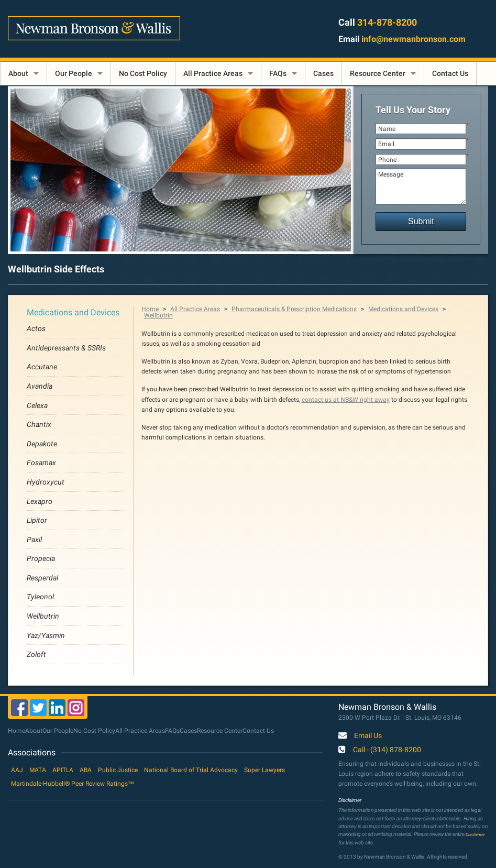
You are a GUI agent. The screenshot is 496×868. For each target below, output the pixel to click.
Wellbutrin (43, 616)
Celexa (37, 405)
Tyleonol (40, 597)
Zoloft (36, 654)
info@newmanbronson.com (414, 39)
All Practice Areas (213, 73)
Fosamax (41, 463)
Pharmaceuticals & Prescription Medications (294, 309)
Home (150, 309)
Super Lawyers (264, 770)
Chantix (39, 424)
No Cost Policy (143, 73)
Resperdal (42, 578)
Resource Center (378, 73)
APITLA (63, 770)
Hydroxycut (46, 482)
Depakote (42, 444)
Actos (36, 328)
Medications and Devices (73, 312)
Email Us (368, 736)
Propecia (41, 558)
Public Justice (118, 770)
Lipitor (37, 520)
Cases (323, 73)
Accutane (42, 367)
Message (421, 186)
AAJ (17, 770)
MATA (38, 770)
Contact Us (450, 73)
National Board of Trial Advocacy (191, 770)
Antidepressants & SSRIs (66, 348)
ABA (86, 770)
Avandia (40, 386)
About (18, 73)
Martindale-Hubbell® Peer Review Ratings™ (73, 784)
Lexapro (40, 501)
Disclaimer (475, 834)
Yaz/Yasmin (46, 635)
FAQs (278, 73)
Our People (74, 73)
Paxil (34, 540)
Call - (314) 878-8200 (387, 750)
